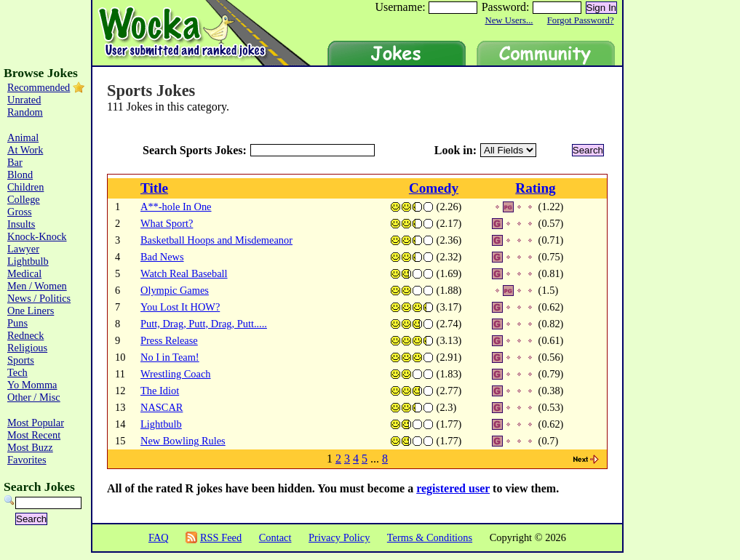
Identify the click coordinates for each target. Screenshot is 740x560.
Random (25, 112)
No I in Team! (170, 357)
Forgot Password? (581, 20)
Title (154, 188)
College (24, 199)
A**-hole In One (176, 207)
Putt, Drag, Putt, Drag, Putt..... (204, 324)
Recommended (39, 87)
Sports (21, 360)
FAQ (159, 537)
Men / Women (37, 286)
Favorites (27, 460)
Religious (27, 348)
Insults (21, 224)
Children (25, 187)
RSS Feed (221, 537)
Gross (20, 212)
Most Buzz (30, 447)
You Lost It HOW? (180, 307)
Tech (17, 372)
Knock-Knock (37, 236)
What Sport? (167, 223)
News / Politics (39, 298)
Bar (15, 162)
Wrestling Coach (176, 374)
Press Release (169, 340)
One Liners (31, 311)
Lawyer (23, 249)
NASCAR (162, 407)
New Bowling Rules (183, 441)
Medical (24, 273)
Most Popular (36, 423)
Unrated (24, 100)
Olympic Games (175, 290)
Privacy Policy (339, 537)
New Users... (509, 20)
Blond (20, 175)
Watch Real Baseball (184, 273)
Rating (535, 188)
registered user (453, 488)
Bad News (162, 257)
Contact (275, 537)
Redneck (25, 335)
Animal (23, 137)
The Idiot (160, 391)
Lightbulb (161, 424)
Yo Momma (32, 385)
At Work (25, 150)
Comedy (434, 188)
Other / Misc (34, 397)
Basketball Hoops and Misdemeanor (216, 240)
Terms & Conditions (430, 537)
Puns (17, 323)
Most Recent (34, 435)
